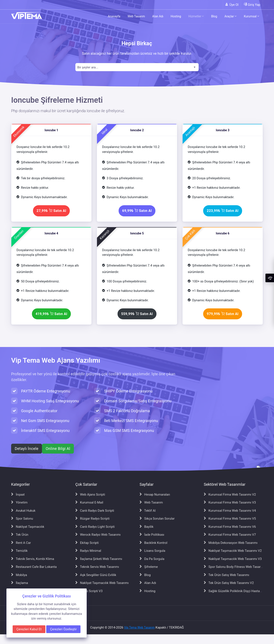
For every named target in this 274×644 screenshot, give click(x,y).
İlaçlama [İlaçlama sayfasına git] (20, 583)
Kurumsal (252, 16)
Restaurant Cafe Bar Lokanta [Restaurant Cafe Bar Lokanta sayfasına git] (34, 567)
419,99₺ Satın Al (51, 314)
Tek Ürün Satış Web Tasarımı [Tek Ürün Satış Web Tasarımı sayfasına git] (226, 575)
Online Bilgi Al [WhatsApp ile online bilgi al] (58, 449)
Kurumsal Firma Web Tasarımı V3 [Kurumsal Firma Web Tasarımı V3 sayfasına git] (230, 502)
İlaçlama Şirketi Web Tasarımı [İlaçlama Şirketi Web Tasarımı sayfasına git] (99, 559)
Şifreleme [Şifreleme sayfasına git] (149, 567)
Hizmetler (196, 16)
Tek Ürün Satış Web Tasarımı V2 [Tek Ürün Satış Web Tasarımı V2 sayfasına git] (229, 583)
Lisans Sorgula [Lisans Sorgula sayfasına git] (152, 551)
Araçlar (230, 16)
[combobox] (137, 67)
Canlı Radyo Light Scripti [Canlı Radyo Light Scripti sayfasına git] (95, 527)
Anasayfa (114, 16)
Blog (214, 16)
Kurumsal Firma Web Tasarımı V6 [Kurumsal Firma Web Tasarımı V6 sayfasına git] (230, 527)
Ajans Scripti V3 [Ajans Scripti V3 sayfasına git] (89, 591)
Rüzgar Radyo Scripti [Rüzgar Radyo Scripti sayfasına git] (92, 519)
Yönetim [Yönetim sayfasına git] (19, 502)
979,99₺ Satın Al (223, 314)
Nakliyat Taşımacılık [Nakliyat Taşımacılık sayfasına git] (28, 527)
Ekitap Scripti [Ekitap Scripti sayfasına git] (87, 543)
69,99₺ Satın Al (137, 211)
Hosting (176, 16)
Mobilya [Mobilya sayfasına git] (19, 575)
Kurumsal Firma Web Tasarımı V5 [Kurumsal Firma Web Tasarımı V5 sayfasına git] (230, 519)
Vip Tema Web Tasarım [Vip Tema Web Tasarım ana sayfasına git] (139, 627)
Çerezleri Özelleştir (63, 629)
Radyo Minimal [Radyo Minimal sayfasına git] (88, 551)
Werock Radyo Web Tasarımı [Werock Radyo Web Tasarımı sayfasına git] (98, 535)
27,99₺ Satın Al (51, 211)
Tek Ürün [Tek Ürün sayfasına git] (20, 535)
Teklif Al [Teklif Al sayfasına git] (148, 511)
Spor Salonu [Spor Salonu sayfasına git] (22, 519)
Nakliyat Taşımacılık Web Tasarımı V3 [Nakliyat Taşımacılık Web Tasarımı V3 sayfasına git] (233, 559)
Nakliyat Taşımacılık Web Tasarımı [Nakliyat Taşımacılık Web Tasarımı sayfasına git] (102, 583)
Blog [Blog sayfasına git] (145, 575)
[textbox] (137, 67)
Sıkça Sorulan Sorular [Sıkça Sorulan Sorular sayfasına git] (157, 519)
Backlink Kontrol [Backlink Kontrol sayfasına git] (153, 543)
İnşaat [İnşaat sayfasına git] (18, 495)
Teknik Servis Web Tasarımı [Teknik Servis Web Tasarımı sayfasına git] (97, 567)
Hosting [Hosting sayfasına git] (147, 591)
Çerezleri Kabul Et (29, 629)
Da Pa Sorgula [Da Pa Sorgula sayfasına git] (152, 559)
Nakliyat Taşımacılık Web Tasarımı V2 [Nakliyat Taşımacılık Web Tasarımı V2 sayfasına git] (233, 551)
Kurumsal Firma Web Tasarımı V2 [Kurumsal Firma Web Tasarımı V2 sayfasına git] (230, 495)
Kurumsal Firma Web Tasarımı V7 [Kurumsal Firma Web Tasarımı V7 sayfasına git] (230, 535)
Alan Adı (158, 16)
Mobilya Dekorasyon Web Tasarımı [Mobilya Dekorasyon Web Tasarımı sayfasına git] (231, 543)
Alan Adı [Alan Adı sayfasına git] (148, 583)
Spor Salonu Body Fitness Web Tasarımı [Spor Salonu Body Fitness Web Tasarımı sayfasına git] (234, 567)
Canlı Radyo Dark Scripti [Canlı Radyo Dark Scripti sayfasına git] (95, 511)
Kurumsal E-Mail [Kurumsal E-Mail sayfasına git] (89, 502)
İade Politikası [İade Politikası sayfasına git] (152, 535)
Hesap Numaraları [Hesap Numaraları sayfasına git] (155, 495)
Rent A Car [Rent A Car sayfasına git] (21, 543)
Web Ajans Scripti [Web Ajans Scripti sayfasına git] (90, 495)
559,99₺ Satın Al (137, 314)
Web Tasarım (136, 16)
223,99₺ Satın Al (223, 211)
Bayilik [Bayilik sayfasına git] (147, 527)
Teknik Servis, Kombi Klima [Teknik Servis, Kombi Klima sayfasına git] (33, 559)
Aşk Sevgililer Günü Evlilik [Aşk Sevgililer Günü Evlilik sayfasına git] (96, 575)
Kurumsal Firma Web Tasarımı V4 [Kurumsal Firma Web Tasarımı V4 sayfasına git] (230, 511)
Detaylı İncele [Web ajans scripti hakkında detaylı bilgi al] (27, 449)
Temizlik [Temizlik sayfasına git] (19, 551)
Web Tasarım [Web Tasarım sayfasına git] (151, 502)
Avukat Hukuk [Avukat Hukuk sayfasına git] (23, 511)
